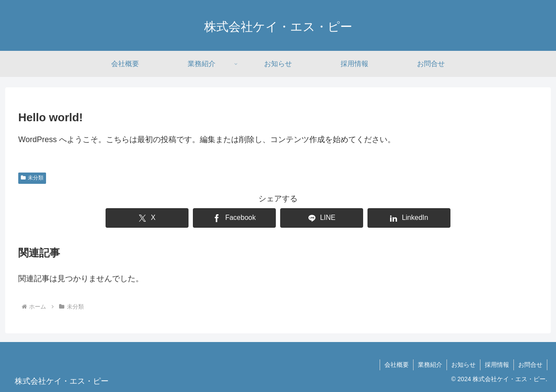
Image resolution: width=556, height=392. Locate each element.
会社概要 (397, 365)
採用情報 (497, 365)
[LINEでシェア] (322, 218)
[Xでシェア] (147, 218)
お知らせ (463, 365)
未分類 (32, 178)
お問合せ (530, 365)
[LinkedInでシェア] (409, 218)
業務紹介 (430, 365)
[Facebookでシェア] (234, 218)
